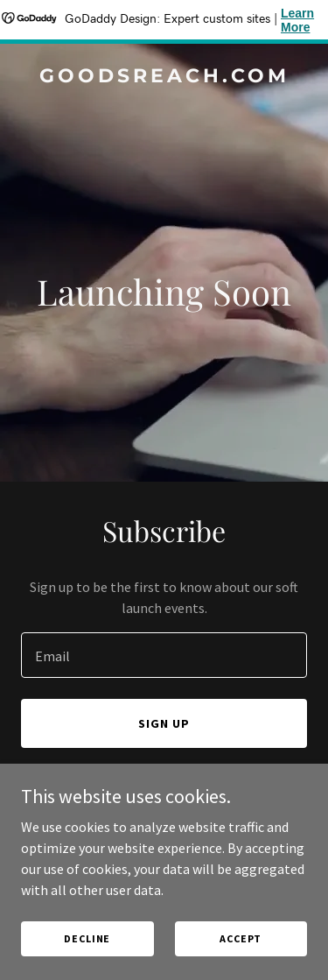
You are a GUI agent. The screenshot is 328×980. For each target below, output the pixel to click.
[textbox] (164, 655)
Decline (87, 938)
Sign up (164, 723)
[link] (164, 77)
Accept (241, 938)
